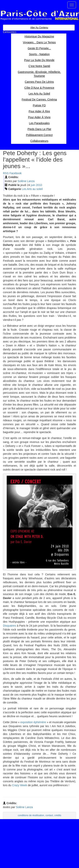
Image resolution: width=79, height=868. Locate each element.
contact (49, 815)
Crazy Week (20, 785)
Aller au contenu (39, 28)
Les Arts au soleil (32, 189)
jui (33, 185)
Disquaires (9, 626)
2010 (39, 185)
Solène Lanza (26, 181)
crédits (58, 815)
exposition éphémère (33, 722)
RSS (6, 173)
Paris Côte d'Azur (39, 15)
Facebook (16, 173)
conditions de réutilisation (31, 815)
